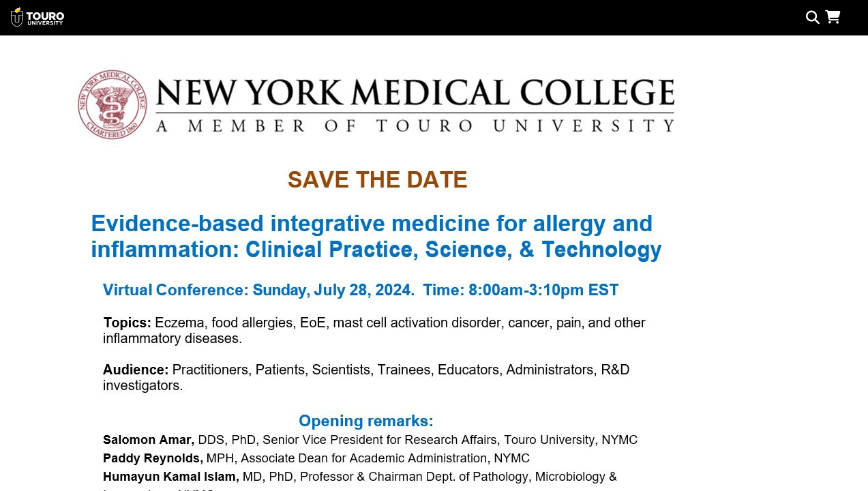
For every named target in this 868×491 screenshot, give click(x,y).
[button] (836, 17)
